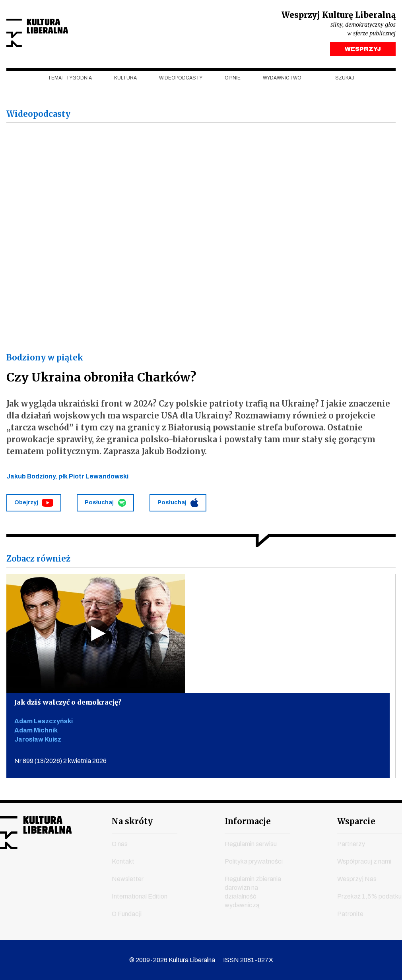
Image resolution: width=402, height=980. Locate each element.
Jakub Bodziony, (32, 478)
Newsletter (128, 879)
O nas (120, 844)
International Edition (140, 897)
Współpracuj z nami (364, 862)
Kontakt (123, 862)
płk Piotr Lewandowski (93, 478)
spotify (80, 875)
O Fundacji (127, 914)
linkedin (65, 875)
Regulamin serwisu (251, 844)
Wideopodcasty (181, 80)
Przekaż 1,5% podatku (369, 897)
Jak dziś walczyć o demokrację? (72, 705)
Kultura (125, 80)
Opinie (233, 80)
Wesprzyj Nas (357, 879)
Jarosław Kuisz (38, 743)
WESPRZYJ (363, 51)
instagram (35, 875)
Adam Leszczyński (44, 724)
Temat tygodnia (70, 80)
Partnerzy (351, 844)
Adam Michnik (36, 733)
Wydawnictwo (282, 80)
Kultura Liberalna (59, 34)
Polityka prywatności (254, 862)
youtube (19, 875)
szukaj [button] (345, 80)
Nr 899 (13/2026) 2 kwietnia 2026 (60, 764)
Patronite (350, 914)
